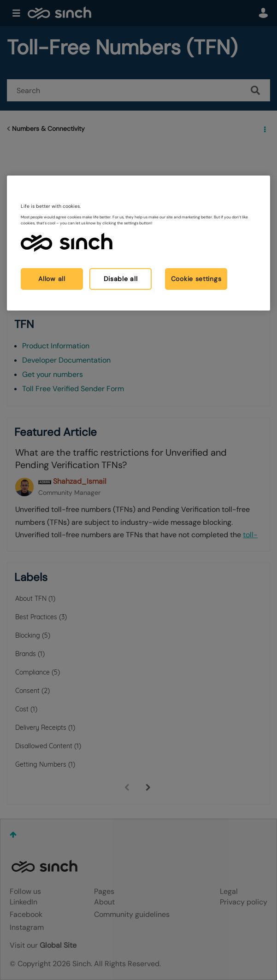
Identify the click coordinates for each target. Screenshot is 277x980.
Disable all (121, 278)
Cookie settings (196, 278)
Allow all (52, 278)
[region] (138, 243)
